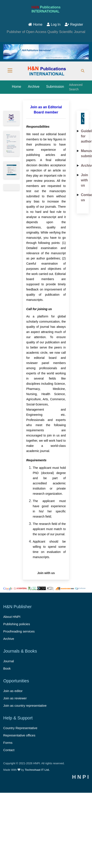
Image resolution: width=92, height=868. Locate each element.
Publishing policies (17, 624)
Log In (54, 24)
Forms (8, 743)
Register (74, 24)
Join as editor (13, 691)
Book (7, 668)
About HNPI (12, 617)
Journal (9, 661)
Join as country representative (25, 706)
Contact (9, 750)
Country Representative (20, 728)
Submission (55, 87)
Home (35, 24)
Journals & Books (20, 651)
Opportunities (16, 681)
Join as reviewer (15, 698)
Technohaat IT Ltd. (37, 770)
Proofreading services (19, 631)
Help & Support (18, 718)
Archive (34, 87)
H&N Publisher (17, 607)
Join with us (85, 180)
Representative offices (19, 735)
